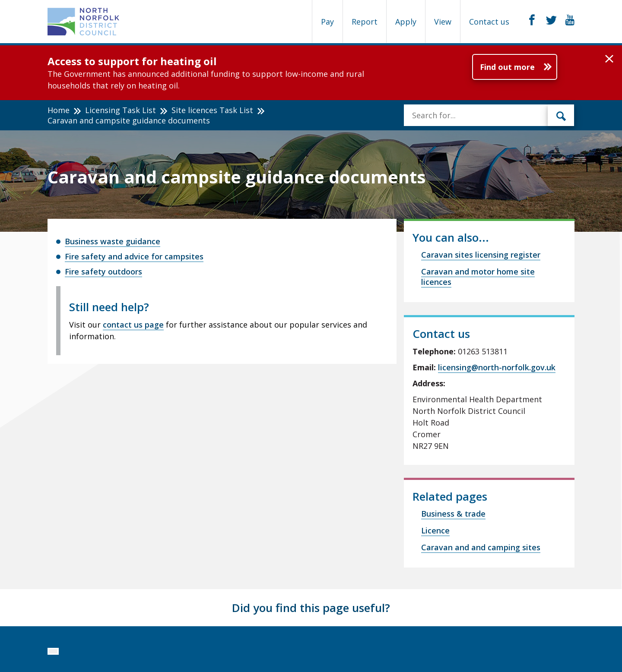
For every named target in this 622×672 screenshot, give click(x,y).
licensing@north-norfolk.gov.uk (497, 367)
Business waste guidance (113, 241)
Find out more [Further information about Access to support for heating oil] (507, 67)
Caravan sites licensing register (481, 255)
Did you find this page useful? (311, 608)
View (443, 22)
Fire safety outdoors (103, 271)
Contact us (489, 22)
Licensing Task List (121, 110)
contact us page (133, 325)
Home (59, 110)
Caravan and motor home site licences (478, 277)
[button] (609, 59)
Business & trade (453, 514)
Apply (406, 22)
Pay (327, 22)
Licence (435, 530)
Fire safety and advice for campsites (134, 256)
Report (365, 22)
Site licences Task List (212, 110)
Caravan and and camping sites (481, 547)
